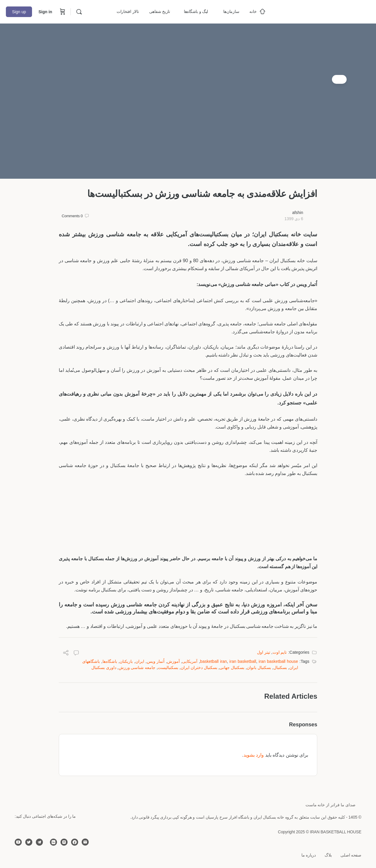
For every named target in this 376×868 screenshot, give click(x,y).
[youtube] (18, 842)
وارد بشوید (254, 755)
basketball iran (213, 661)
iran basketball (243, 661)
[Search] (79, 12)
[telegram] (39, 842)
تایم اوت (280, 652)
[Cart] (62, 12)
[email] (85, 842)
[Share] (66, 654)
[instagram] (64, 842)
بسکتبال (280, 668)
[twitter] (29, 842)
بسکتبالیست (168, 668)
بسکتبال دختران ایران (199, 668)
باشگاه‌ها (110, 661)
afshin (298, 213)
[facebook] (75, 842)
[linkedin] (53, 842)
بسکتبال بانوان (259, 668)
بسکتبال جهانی (232, 668)
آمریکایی (190, 661)
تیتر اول (264, 652)
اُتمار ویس (156, 661)
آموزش (173, 661)
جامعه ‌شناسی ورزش (137, 668)
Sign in (45, 12)
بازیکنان (126, 661)
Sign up (19, 12)
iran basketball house (278, 661)
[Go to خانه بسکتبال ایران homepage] (326, 11)
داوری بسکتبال (104, 668)
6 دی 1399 (294, 219)
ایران (140, 661)
